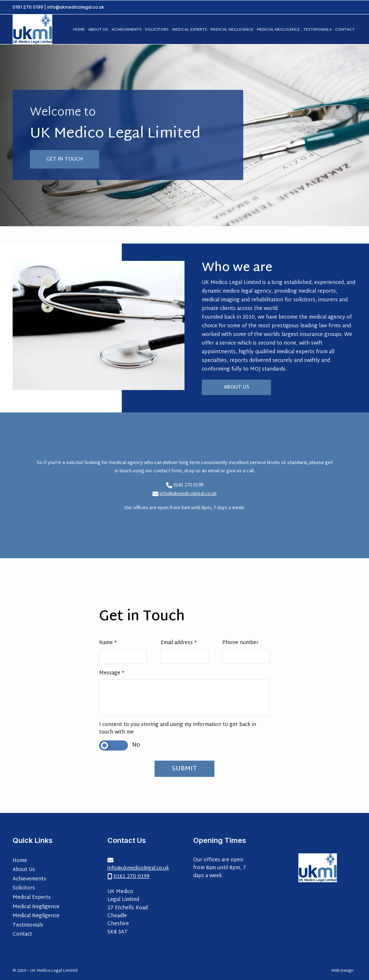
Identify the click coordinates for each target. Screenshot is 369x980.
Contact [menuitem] (345, 30)
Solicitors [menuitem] (157, 30)
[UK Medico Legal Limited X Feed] (184, 973)
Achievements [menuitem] (127, 30)
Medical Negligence (36, 907)
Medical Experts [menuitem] (190, 30)
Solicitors (24, 888)
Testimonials (28, 925)
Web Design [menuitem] (342, 971)
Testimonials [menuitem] (318, 30)
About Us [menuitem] (98, 30)
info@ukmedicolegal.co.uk (188, 494)
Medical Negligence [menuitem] (232, 30)
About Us (237, 387)
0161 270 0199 (28, 7)
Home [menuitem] (79, 30)
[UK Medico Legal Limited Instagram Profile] (193, 973)
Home (20, 861)
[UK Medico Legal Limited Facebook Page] (175, 973)
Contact (22, 934)
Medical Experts (32, 898)
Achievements (29, 879)
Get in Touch (65, 159)
